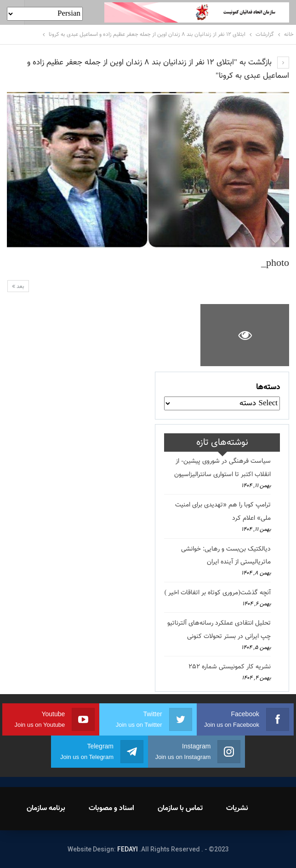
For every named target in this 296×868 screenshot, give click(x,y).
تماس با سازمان (180, 808)
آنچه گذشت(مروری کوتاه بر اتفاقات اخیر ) (218, 593)
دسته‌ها (268, 387)
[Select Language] (45, 14)
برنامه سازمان (46, 808)
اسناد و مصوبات (111, 808)
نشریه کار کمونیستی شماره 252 (230, 667)
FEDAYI (128, 849)
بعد (18, 287)
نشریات (237, 808)
